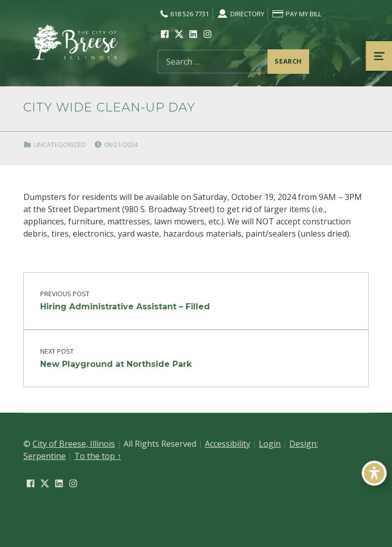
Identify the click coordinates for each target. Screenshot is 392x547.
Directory (240, 14)
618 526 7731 (183, 14)
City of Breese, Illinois (74, 444)
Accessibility (228, 444)
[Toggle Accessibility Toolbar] (374, 473)
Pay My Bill (296, 14)
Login (270, 444)
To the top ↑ (98, 456)
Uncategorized (60, 145)
